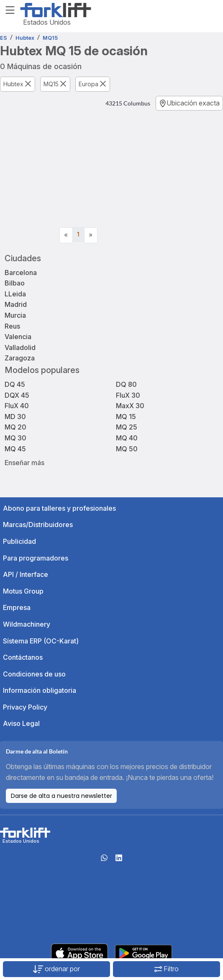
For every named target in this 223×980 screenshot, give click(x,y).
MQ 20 (15, 427)
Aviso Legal (21, 723)
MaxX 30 (130, 406)
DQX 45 (17, 395)
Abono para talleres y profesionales (59, 508)
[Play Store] (144, 952)
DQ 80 (126, 384)
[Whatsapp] (104, 860)
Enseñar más (24, 462)
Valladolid (20, 347)
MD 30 (15, 417)
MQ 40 (127, 438)
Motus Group (23, 591)
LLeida (15, 294)
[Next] (91, 235)
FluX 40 (17, 406)
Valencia (18, 337)
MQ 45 (15, 449)
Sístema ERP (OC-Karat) (41, 641)
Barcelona (21, 273)
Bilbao (15, 283)
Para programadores (36, 558)
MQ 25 (127, 427)
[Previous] (66, 235)
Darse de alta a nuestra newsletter (62, 796)
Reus (12, 326)
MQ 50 (127, 449)
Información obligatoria (40, 690)
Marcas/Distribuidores (38, 525)
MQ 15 (126, 417)
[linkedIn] (119, 860)
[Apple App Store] (79, 952)
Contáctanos (23, 657)
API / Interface (26, 574)
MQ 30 (15, 438)
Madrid (16, 304)
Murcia (15, 315)
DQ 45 (15, 384)
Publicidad (19, 541)
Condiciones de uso (34, 674)
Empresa (17, 607)
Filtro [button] (167, 969)
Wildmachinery (27, 624)
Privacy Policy (25, 707)
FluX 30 (128, 395)
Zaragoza (20, 358)
